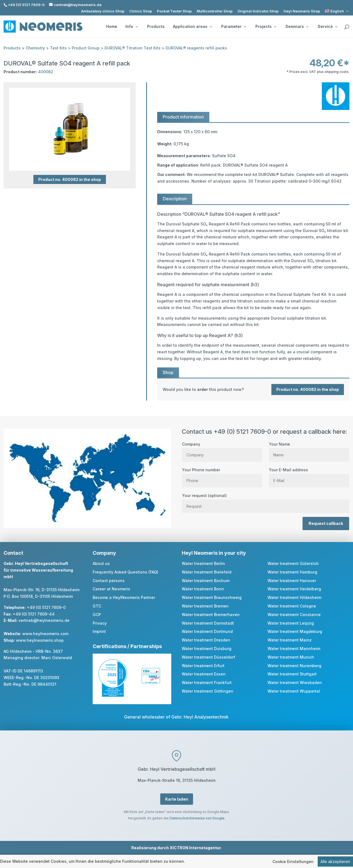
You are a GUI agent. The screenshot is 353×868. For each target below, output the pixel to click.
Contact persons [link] (109, 581)
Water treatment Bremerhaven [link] (211, 615)
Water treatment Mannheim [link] (294, 649)
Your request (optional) (266, 501)
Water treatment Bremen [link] (205, 606)
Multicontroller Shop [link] (215, 11)
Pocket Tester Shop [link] (174, 11)
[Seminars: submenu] (307, 27)
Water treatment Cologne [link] (292, 606)
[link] (337, 11)
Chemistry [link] (35, 48)
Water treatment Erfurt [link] (203, 666)
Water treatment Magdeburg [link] (295, 631)
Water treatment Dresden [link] (206, 640)
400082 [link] (46, 72)
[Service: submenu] (336, 27)
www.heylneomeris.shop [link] (40, 640)
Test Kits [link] (58, 48)
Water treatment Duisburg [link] (207, 649)
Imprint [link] (99, 631)
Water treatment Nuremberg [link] (294, 666)
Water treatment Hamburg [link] (292, 572)
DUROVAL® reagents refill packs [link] (196, 48)
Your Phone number (222, 475)
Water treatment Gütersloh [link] (293, 563)
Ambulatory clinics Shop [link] (103, 11)
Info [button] (132, 27)
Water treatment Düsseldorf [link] (208, 657)
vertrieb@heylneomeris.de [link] (44, 620)
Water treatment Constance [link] (294, 615)
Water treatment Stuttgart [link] (292, 674)
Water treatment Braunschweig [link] (212, 597)
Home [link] (112, 27)
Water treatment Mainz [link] (290, 640)
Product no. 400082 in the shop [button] (70, 179)
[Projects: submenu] (275, 27)
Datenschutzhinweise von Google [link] (197, 818)
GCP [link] (97, 615)
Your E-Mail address (309, 475)
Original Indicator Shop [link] (258, 11)
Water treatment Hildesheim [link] (294, 597)
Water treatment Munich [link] (291, 657)
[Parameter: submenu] (245, 27)
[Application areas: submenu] (211, 27)
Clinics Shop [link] (141, 11)
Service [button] (327, 27)
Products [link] (156, 27)
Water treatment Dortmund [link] (207, 631)
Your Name (309, 449)
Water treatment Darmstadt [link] (208, 623)
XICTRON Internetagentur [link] (195, 848)
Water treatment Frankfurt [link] (207, 682)
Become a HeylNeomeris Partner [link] (124, 597)
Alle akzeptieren (335, 862)
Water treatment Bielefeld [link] (207, 572)
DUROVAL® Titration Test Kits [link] (133, 48)
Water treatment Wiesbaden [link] (295, 682)
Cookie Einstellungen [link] (293, 862)
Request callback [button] (326, 523)
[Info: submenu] (137, 27)
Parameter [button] (234, 27)
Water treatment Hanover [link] (292, 581)
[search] (347, 27)
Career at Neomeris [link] (111, 589)
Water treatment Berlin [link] (203, 563)
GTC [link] (97, 606)
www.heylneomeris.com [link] (45, 634)
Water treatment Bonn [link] (203, 589)
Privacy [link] (100, 623)
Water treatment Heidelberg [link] (294, 589)
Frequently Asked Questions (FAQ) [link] (125, 572)
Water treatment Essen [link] (204, 674)
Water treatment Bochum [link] (206, 581)
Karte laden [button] (177, 799)
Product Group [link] (86, 48)
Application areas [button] (192, 27)
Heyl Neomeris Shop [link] (302, 11)
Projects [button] (266, 27)
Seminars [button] (297, 27)
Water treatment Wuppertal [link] (294, 691)
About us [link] (101, 563)
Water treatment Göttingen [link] (208, 691)
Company (222, 449)
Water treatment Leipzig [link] (291, 623)
